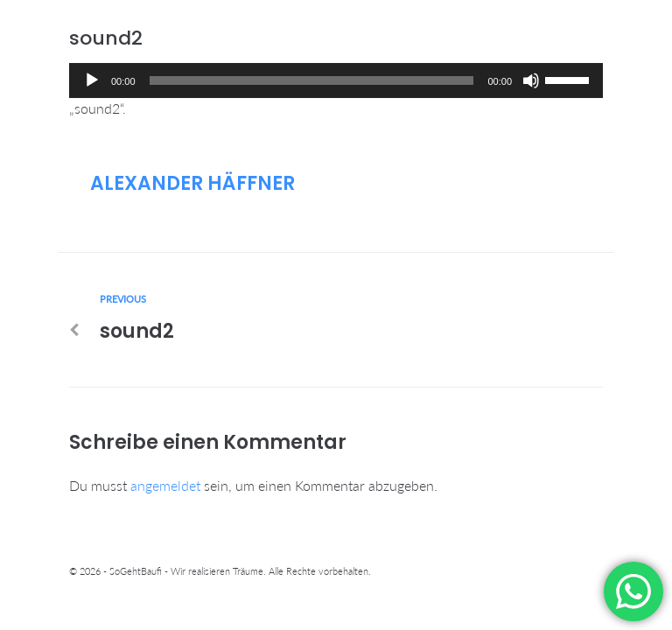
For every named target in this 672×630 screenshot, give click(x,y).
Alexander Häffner (192, 183)
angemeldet (165, 485)
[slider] (312, 80)
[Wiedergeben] (92, 80)
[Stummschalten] (531, 80)
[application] (336, 80)
